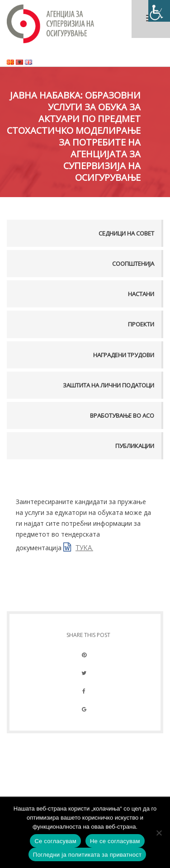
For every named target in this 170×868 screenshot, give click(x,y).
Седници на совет (126, 233)
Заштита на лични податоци (109, 385)
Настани (141, 294)
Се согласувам (55, 841)
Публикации (135, 446)
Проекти (141, 324)
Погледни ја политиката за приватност (87, 855)
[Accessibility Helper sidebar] (159, 11)
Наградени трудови (124, 355)
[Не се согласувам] (159, 833)
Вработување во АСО (122, 415)
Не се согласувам (115, 841)
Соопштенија (133, 264)
